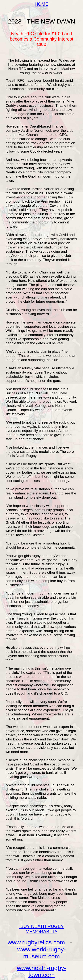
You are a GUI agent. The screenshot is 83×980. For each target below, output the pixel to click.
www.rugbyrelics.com (36, 942)
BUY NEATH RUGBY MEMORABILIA (42, 929)
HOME (42, 4)
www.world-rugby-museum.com (41, 953)
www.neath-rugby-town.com (42, 971)
